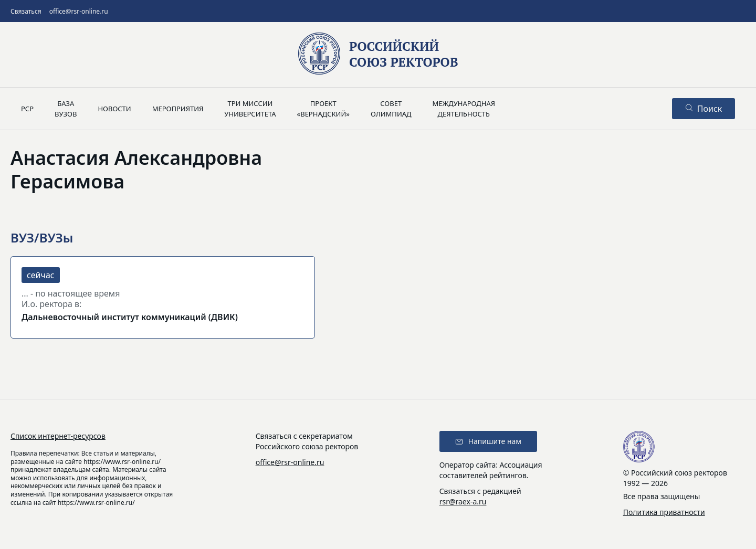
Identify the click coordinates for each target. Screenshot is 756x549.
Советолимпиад (391, 109)
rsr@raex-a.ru (463, 502)
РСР (27, 109)
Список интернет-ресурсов (58, 436)
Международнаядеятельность (464, 109)
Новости (114, 109)
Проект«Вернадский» (323, 109)
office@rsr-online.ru (79, 11)
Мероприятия (178, 109)
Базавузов (66, 109)
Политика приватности (664, 512)
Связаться (26, 11)
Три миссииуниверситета (250, 109)
